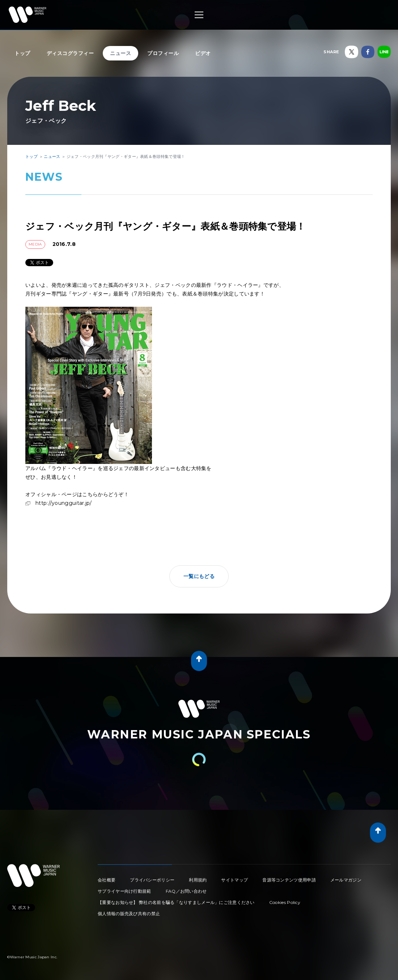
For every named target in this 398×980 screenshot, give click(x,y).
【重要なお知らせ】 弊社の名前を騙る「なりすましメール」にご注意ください (176, 902)
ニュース (120, 53)
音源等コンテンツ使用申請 (289, 880)
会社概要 (107, 880)
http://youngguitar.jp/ (64, 503)
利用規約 (198, 880)
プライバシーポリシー (152, 880)
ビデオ (203, 53)
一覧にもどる (199, 576)
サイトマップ (234, 880)
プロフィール (163, 53)
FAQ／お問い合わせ (186, 891)
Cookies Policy (285, 902)
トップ (22, 53)
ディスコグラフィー (70, 53)
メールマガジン (346, 880)
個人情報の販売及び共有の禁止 (129, 914)
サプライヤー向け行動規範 (124, 891)
